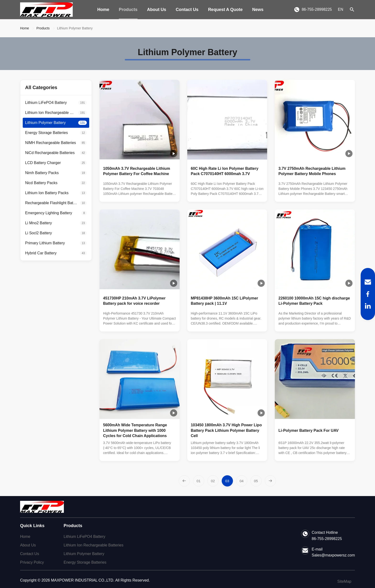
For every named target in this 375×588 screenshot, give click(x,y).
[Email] (368, 282)
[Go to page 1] (199, 481)
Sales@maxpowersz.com (333, 555)
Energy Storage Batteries (85, 562)
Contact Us (187, 10)
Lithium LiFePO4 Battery (84, 537)
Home (103, 10)
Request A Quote (225, 10)
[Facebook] (368, 294)
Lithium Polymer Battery (84, 554)
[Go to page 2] (213, 481)
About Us (157, 10)
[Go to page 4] (242, 481)
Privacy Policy (32, 562)
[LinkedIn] (368, 306)
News (258, 10)
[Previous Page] (184, 481)
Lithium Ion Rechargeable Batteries (94, 545)
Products (128, 10)
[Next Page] (270, 481)
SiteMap (344, 581)
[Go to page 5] (256, 481)
